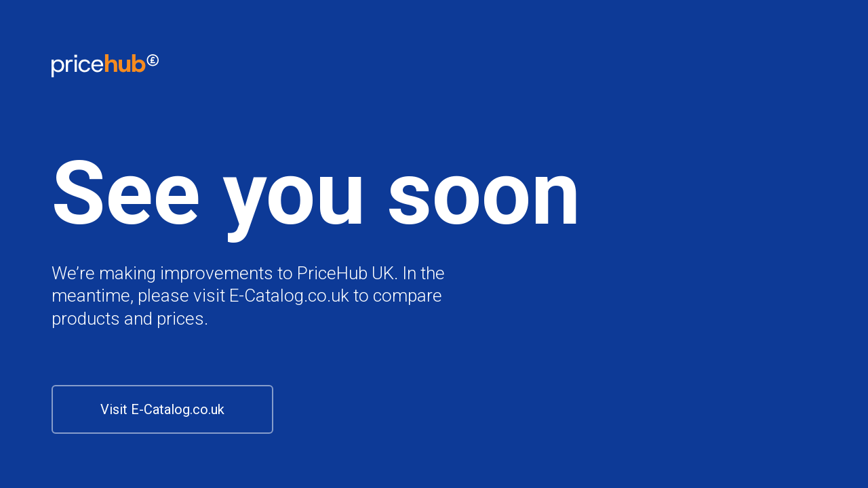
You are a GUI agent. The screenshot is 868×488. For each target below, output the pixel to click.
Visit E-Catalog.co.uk (162, 409)
